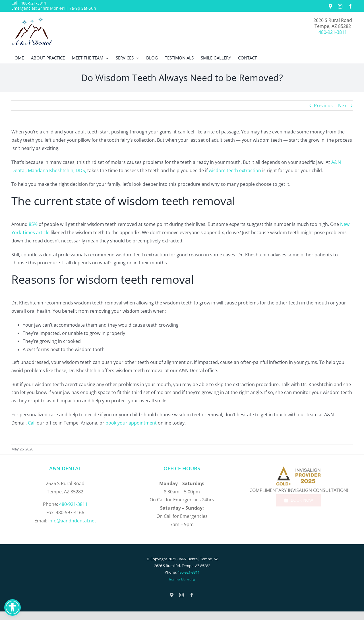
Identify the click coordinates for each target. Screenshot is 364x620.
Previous (323, 106)
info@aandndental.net (72, 521)
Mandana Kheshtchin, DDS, (57, 170)
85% (33, 224)
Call (32, 423)
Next (343, 106)
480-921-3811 (34, 3)
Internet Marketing (182, 579)
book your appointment (131, 423)
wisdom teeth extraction (235, 170)
